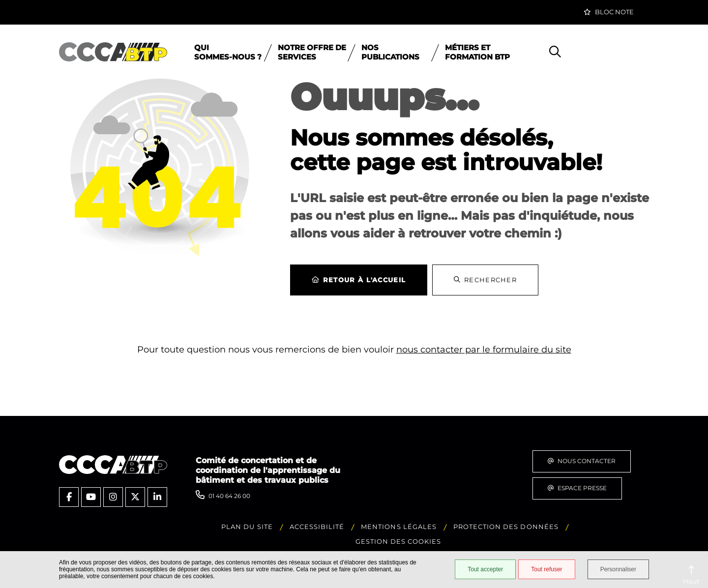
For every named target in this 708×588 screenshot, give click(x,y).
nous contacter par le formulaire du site (484, 350)
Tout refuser (546, 569)
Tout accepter (485, 569)
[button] (609, 12)
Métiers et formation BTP (477, 52)
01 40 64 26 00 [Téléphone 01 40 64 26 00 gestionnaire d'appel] (229, 496)
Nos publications (390, 52)
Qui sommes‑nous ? (228, 52)
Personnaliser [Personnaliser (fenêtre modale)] (618, 569)
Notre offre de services (312, 52)
